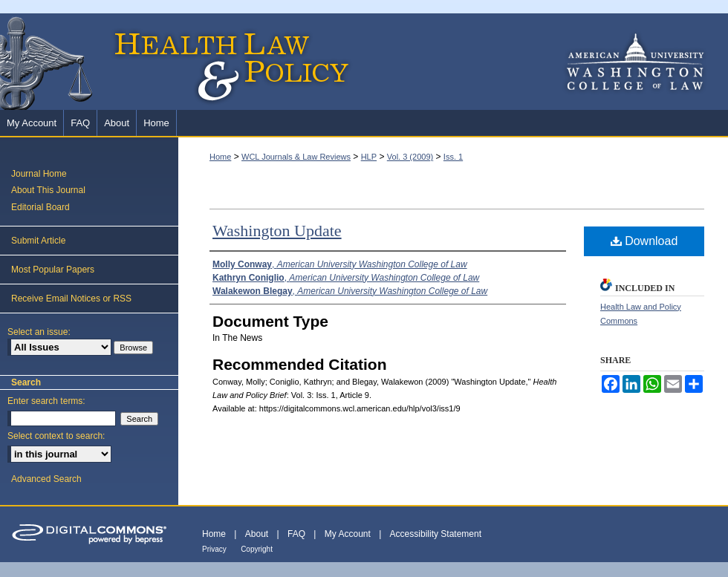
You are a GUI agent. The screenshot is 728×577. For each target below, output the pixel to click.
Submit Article (38, 241)
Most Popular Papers (53, 270)
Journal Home (39, 174)
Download (644, 241)
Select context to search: (56, 436)
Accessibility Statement (436, 534)
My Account (348, 534)
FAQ (296, 534)
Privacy (214, 549)
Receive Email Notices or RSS (71, 299)
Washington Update (277, 231)
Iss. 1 (453, 157)
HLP (369, 157)
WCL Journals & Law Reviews (296, 157)
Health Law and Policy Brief (178, 62)
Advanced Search (46, 479)
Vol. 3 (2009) (410, 157)
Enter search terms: (46, 401)
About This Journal (48, 190)
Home (220, 157)
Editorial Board (40, 207)
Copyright (257, 549)
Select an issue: (39, 332)
